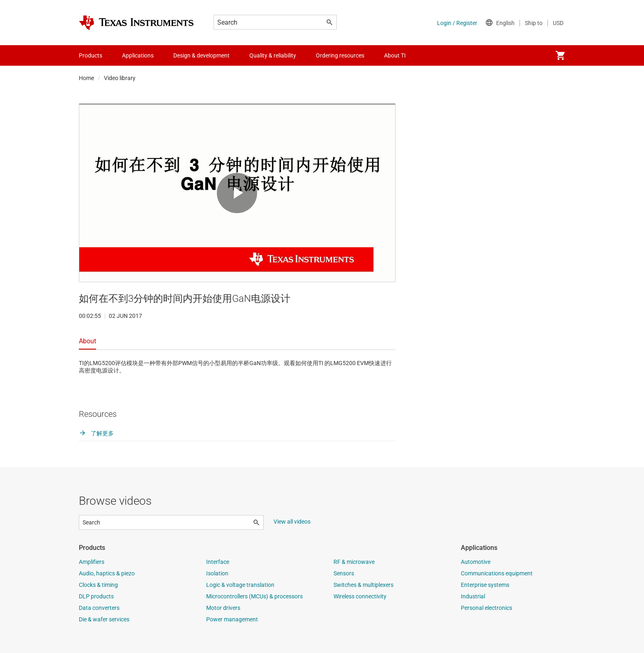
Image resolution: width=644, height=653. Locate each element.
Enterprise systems (485, 585)
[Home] (136, 23)
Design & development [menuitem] (201, 55)
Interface (218, 562)
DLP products (96, 596)
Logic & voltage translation (240, 585)
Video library (120, 78)
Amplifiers (92, 562)
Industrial (473, 596)
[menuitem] (560, 55)
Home (86, 78)
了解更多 (96, 433)
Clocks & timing (98, 585)
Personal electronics (486, 608)
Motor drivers (223, 608)
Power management (232, 619)
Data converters (99, 608)
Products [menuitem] (91, 55)
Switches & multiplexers (363, 585)
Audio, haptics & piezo (107, 573)
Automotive (476, 562)
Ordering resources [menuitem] (340, 55)
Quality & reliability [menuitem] (273, 55)
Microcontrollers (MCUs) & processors (254, 596)
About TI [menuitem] (395, 55)
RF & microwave (354, 562)
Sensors (344, 573)
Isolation (217, 573)
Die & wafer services (104, 619)
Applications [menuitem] (138, 55)
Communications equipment (497, 573)
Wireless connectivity (360, 596)
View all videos (292, 522)
